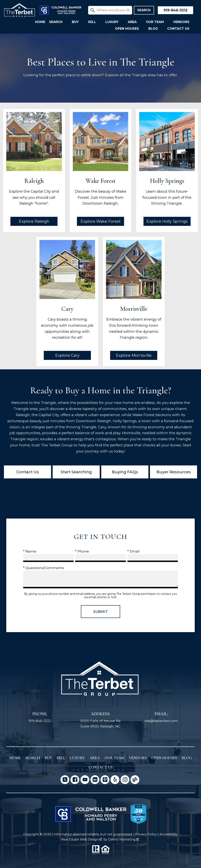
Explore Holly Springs (167, 221)
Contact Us (28, 472)
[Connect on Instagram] (125, 780)
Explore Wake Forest (101, 221)
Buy (48, 758)
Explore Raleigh (34, 221)
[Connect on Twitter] (65, 780)
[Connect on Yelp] (115, 780)
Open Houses (164, 758)
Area (95, 758)
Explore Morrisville (134, 355)
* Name (30, 551)
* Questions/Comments (44, 568)
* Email (133, 551)
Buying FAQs (125, 472)
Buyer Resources (174, 472)
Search (144, 10)
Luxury (77, 758)
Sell (61, 758)
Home (40, 22)
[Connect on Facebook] (75, 780)
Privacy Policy (146, 834)
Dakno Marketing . (124, 839)
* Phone (82, 551)
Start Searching (76, 472)
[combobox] (110, 10)
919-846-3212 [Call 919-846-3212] (40, 721)
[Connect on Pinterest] (105, 780)
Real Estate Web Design (81, 839)
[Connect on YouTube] (85, 780)
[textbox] (112, 10)
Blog (187, 758)
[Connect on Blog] (135, 780)
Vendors (138, 758)
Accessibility (169, 834)
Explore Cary (67, 355)
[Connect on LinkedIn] (95, 780)
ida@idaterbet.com (161, 721)
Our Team (114, 758)
